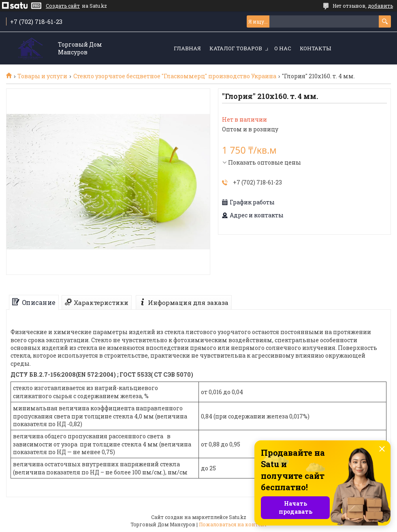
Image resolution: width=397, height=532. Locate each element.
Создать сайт (63, 6)
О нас (283, 48)
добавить (380, 6)
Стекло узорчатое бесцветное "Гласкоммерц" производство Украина (175, 76)
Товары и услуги (42, 76)
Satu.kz (238, 517)
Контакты (315, 48)
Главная (187, 48)
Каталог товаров (236, 48)
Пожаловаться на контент (233, 524)
